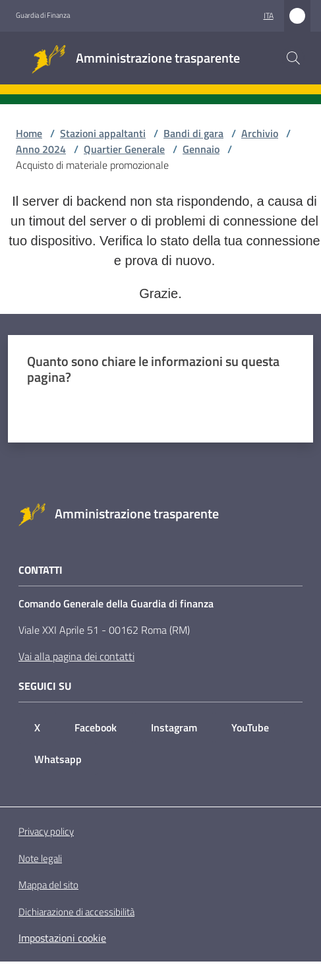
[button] (293, 58)
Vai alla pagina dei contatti (76, 656)
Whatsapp (58, 759)
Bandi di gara (193, 133)
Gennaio (201, 149)
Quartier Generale (124, 149)
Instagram (174, 727)
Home (29, 133)
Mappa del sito (48, 885)
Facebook (96, 727)
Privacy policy (46, 831)
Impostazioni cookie (62, 938)
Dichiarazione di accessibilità (76, 912)
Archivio (260, 133)
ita (269, 15)
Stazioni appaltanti (103, 133)
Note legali (40, 858)
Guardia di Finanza (43, 15)
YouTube (250, 727)
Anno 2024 (41, 149)
